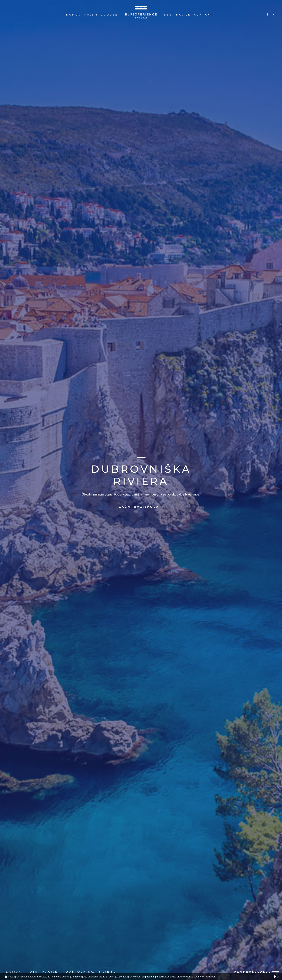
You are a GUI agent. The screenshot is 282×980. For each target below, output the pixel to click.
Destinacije (177, 15)
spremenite (199, 977)
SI (268, 14)
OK (277, 977)
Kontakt (203, 15)
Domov (74, 15)
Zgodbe (109, 15)
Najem (91, 15)
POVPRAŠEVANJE (253, 972)
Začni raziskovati (141, 507)
